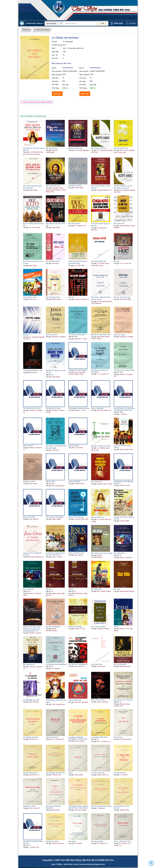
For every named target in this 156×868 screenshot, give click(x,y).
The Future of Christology (55, 517)
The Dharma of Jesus (53, 408)
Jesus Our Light (119, 335)
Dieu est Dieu (50, 481)
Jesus (116, 627)
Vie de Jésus (118, 737)
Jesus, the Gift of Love (76, 553)
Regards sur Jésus (30, 806)
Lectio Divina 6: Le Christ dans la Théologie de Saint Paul (124, 409)
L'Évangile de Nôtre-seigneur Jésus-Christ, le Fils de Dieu (78, 807)
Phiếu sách (118, 23)
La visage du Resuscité (99, 737)
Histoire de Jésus (29, 481)
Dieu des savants (97, 841)
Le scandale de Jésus (31, 737)
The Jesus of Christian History (124, 370)
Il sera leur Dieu (97, 664)
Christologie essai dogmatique (56, 664)
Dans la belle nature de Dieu (56, 773)
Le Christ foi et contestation (78, 664)
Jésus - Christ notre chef (122, 841)
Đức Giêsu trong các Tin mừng (102, 553)
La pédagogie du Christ (31, 700)
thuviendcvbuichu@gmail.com (92, 864)
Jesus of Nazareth (97, 408)
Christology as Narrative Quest (79, 408)
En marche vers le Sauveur (123, 700)
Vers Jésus (72, 841)
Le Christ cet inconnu (42, 30)
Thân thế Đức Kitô (75, 700)
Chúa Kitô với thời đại (99, 261)
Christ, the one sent (98, 700)
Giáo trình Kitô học (98, 517)
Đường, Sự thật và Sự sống (101, 446)
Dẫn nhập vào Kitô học (99, 148)
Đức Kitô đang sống (53, 297)
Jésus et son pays (52, 737)
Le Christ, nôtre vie (98, 773)
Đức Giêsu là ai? (29, 665)
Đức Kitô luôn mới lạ (53, 261)
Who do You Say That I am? (101, 335)
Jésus (70, 773)
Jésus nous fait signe (98, 627)
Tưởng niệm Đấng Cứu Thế (33, 370)
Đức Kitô (117, 589)
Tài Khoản (132, 23)
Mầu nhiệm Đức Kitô (53, 186)
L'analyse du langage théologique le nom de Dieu (78, 738)
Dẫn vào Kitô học (52, 148)
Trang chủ (26, 30)
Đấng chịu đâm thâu (75, 148)
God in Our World (29, 517)
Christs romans (74, 446)
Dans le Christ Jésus (30, 773)
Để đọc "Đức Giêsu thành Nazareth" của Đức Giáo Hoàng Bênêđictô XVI (32, 629)
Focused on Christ (75, 186)
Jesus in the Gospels (53, 627)
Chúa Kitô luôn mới (30, 297)
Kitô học (117, 261)
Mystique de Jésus (52, 841)
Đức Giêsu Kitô (119, 224)
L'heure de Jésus (120, 773)
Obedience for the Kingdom (78, 370)
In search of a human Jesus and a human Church (55, 554)
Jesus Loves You (52, 335)
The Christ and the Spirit (77, 335)
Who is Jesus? (28, 446)
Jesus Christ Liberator (76, 517)
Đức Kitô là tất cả (74, 224)
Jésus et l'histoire (74, 481)
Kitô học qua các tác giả (122, 297)
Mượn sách (57, 94)
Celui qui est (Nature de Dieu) (101, 806)
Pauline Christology (75, 627)
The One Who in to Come (32, 408)
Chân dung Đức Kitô (121, 148)
